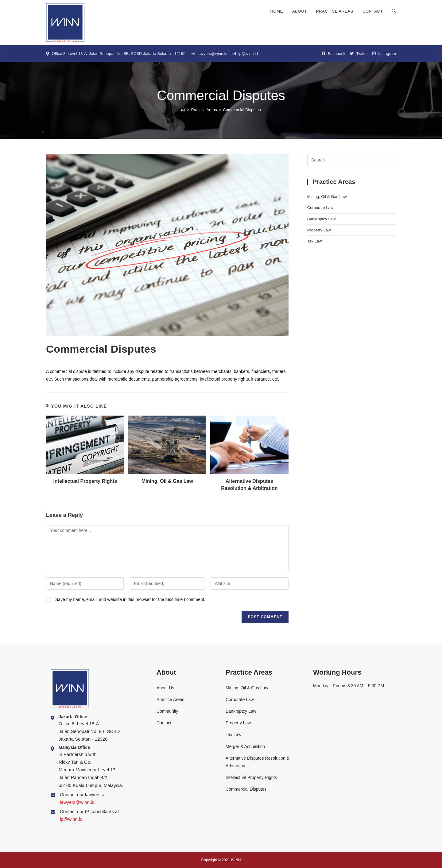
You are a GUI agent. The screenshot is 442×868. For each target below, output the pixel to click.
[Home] (183, 110)
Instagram (384, 54)
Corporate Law (320, 208)
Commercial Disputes (246, 789)
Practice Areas (170, 699)
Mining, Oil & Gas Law (167, 481)
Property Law (319, 230)
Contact (164, 723)
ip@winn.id (245, 54)
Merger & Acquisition (245, 746)
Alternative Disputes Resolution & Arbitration (249, 484)
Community (167, 711)
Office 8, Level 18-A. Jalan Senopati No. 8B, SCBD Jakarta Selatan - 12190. (116, 54)
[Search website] (394, 11)
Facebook (333, 54)
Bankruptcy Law (322, 219)
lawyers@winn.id (209, 54)
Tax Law (315, 241)
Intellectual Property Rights (85, 481)
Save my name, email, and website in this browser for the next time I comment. (130, 599)
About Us (165, 688)
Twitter (359, 54)
